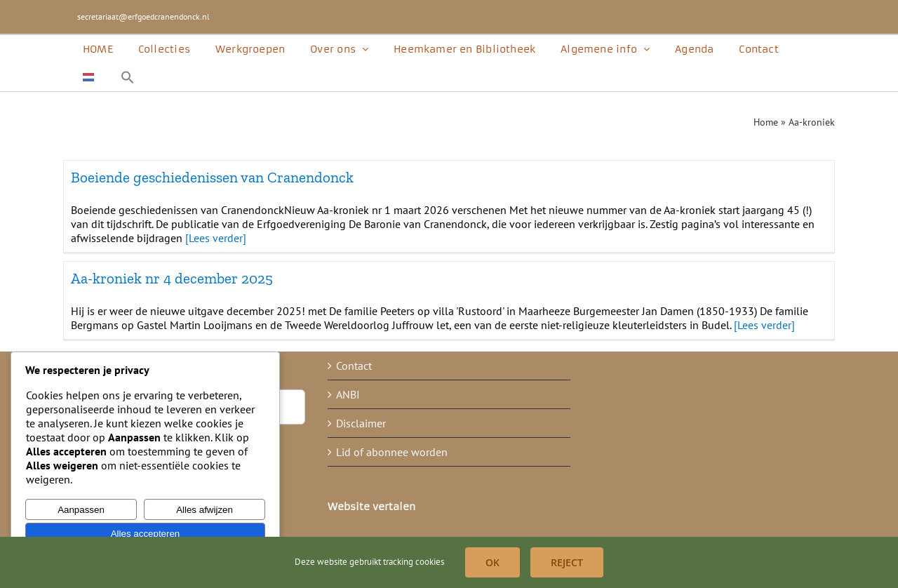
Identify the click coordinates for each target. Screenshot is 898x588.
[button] (128, 77)
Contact (354, 366)
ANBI (348, 394)
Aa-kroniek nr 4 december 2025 (172, 278)
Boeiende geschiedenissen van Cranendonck (212, 177)
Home (766, 122)
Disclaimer (361, 423)
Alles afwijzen (205, 510)
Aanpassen (81, 510)
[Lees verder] (216, 238)
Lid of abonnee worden (392, 452)
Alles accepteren (146, 534)
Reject (567, 562)
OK (492, 562)
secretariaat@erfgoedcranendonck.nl (143, 16)
